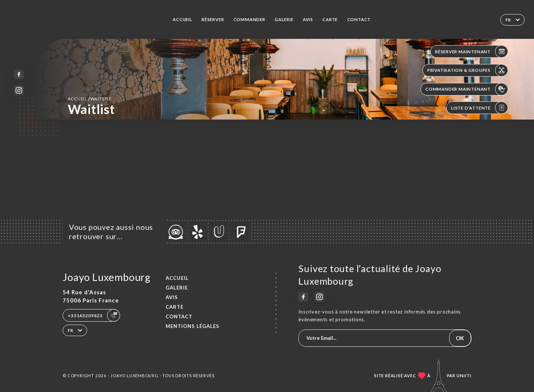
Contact (359, 19)
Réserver (213, 19)
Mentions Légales (193, 326)
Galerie (284, 19)
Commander (249, 19)
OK (460, 338)
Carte (330, 19)
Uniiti (464, 376)
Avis (308, 19)
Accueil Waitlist (90, 98)
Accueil (183, 19)
